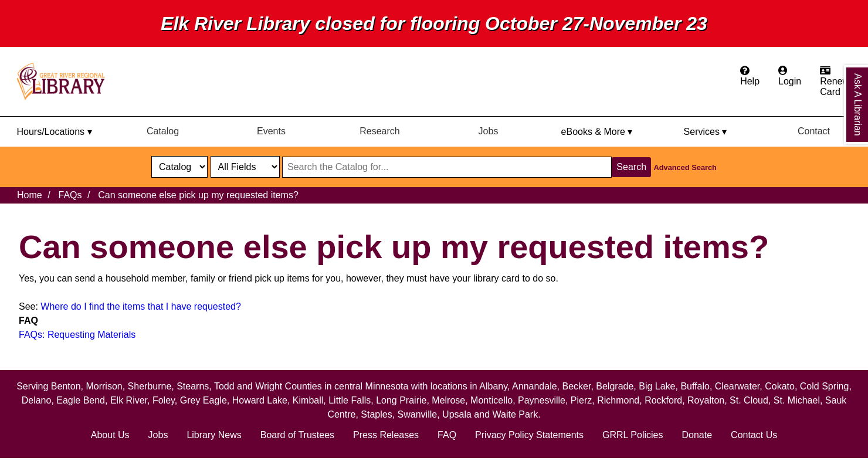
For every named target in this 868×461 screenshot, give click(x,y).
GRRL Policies (633, 435)
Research (379, 131)
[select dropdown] (179, 167)
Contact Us (754, 435)
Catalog (163, 131)
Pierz (581, 400)
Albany (493, 386)
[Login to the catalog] (790, 76)
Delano (37, 400)
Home (30, 195)
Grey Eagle (204, 400)
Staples (376, 414)
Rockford (663, 400)
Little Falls (350, 400)
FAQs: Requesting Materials (77, 335)
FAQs (70, 195)
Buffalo (695, 386)
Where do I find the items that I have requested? (141, 306)
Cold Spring (825, 386)
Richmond (618, 400)
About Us (110, 435)
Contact (814, 131)
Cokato (780, 386)
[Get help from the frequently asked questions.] (750, 76)
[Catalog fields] (245, 167)
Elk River (129, 400)
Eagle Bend (81, 400)
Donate (697, 435)
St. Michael (797, 400)
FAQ (447, 435)
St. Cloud (749, 400)
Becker (576, 386)
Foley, (166, 400)
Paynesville (542, 400)
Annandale (535, 386)
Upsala (457, 414)
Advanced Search (685, 167)
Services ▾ (706, 132)
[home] (66, 82)
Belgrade (615, 386)
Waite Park (515, 414)
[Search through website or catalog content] (447, 167)
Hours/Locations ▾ (54, 132)
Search (631, 167)
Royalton (706, 400)
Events (271, 131)
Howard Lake (260, 400)
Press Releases (386, 435)
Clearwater (737, 386)
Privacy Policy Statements (529, 435)
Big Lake (657, 386)
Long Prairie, (404, 400)
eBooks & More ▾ (597, 132)
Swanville (418, 414)
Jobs (489, 131)
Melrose (448, 400)
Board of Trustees (297, 435)
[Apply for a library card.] (835, 82)
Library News (214, 435)
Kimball (308, 400)
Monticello (491, 400)
